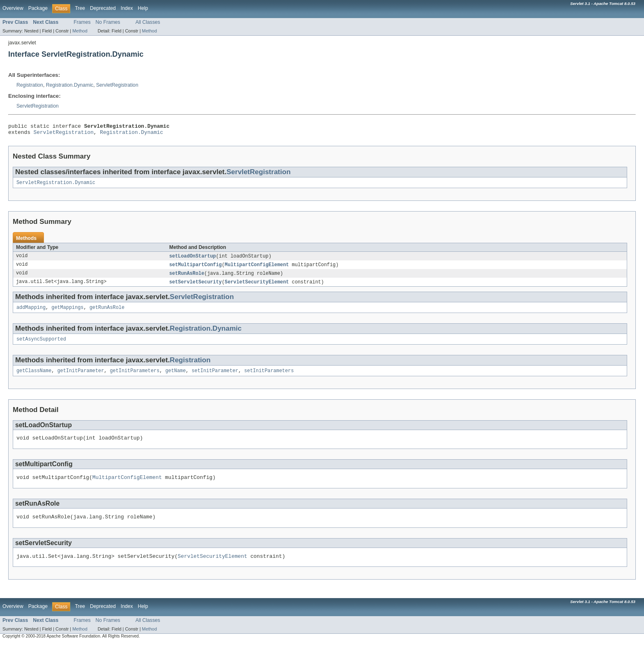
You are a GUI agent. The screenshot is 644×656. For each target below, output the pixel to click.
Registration (30, 85)
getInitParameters (135, 378)
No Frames (108, 22)
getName (175, 378)
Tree (80, 8)
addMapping (31, 313)
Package (38, 8)
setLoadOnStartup (193, 260)
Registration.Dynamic (70, 85)
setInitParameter (215, 378)
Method (80, 31)
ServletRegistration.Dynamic (56, 186)
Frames (82, 22)
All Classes (148, 22)
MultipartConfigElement (257, 269)
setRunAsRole (187, 278)
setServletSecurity (195, 287)
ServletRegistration (117, 85)
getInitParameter (81, 378)
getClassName (34, 378)
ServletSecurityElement (257, 287)
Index (127, 8)
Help (143, 8)
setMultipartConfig (195, 269)
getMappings (67, 313)
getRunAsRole (107, 313)
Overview (13, 8)
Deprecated (103, 8)
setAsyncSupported (41, 345)
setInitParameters (269, 378)
